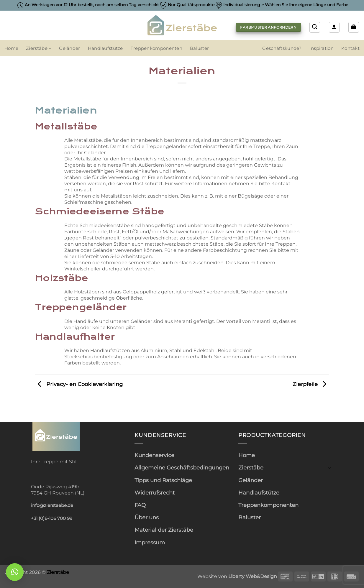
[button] (334, 27)
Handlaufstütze (105, 48)
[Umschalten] (329, 468)
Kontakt (350, 48)
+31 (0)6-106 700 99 (52, 518)
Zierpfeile (311, 384)
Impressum (150, 542)
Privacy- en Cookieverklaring (79, 384)
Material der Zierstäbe (164, 530)
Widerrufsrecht (155, 493)
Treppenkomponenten (156, 48)
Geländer (69, 48)
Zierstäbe (39, 48)
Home (11, 48)
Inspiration (322, 48)
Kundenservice (154, 455)
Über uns (147, 517)
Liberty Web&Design (253, 576)
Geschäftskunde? (282, 48)
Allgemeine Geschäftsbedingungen (182, 468)
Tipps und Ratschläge (163, 480)
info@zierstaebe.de (52, 505)
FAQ (140, 505)
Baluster (199, 48)
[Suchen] (315, 27)
